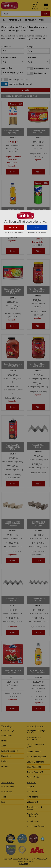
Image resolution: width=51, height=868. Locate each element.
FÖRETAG (14, 253)
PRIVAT (37, 253)
